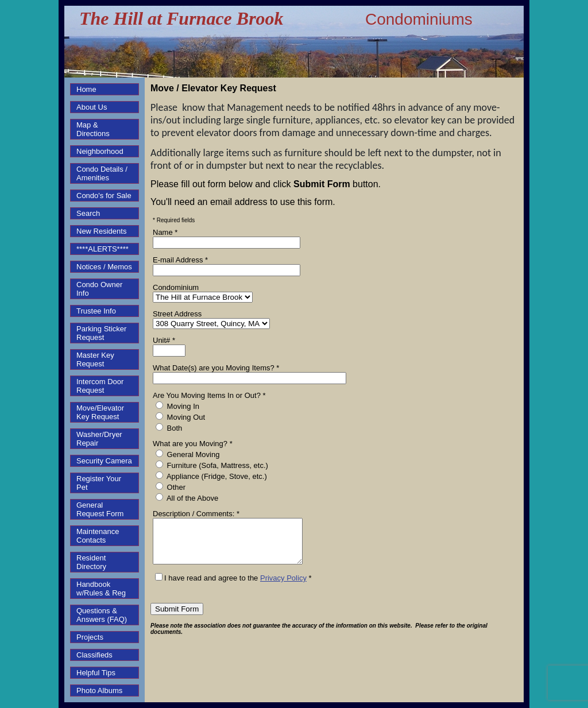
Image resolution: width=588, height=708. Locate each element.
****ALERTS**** (102, 249)
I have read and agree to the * (233, 587)
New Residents (101, 231)
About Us (92, 107)
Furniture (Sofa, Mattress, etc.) (212, 465)
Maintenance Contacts (98, 536)
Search (88, 213)
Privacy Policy (283, 587)
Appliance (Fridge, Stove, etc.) (211, 476)
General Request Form (100, 509)
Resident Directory (91, 562)
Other (171, 487)
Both (169, 428)
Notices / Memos (104, 267)
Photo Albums (99, 690)
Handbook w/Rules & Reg (101, 589)
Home (86, 89)
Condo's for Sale (104, 196)
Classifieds (94, 655)
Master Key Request (95, 359)
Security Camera (104, 461)
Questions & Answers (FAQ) (102, 615)
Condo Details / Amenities (102, 173)
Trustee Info (96, 311)
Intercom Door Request (100, 386)
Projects (90, 637)
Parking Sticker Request (101, 333)
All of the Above (187, 498)
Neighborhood (100, 151)
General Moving (187, 454)
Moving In (177, 406)
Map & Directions (93, 129)
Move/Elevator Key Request (100, 412)
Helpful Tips (96, 673)
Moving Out (180, 417)
